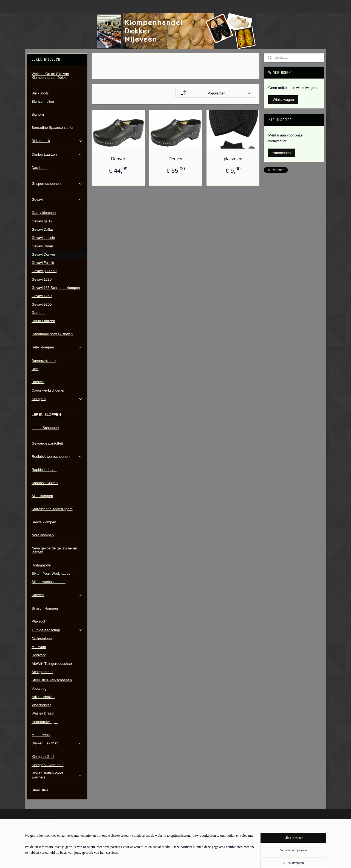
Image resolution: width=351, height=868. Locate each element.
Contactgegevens (41, 837)
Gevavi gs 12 (42, 221)
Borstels (38, 382)
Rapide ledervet (44, 470)
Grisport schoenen (57, 184)
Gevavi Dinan (42, 246)
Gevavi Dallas (43, 229)
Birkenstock (57, 141)
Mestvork (39, 647)
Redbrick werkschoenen (57, 457)
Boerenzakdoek (44, 361)
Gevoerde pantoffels (48, 443)
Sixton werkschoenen (49, 582)
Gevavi (57, 200)
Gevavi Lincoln (43, 238)
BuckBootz (40, 93)
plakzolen (233, 159)
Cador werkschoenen (48, 390)
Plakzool (38, 621)
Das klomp (40, 168)
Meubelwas (41, 735)
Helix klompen (57, 347)
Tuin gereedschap (57, 630)
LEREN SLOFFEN (46, 415)
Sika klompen (42, 496)
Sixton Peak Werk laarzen (52, 573)
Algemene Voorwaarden (46, 831)
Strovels (57, 595)
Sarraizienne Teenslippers (52, 509)
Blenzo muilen (43, 101)
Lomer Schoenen (45, 428)
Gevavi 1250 (42, 296)
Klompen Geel (43, 757)
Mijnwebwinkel (230, 858)
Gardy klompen (44, 213)
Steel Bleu (40, 790)
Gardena (39, 313)
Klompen (57, 399)
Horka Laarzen (43, 321)
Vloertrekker (41, 705)
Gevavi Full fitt (43, 263)
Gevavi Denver (43, 254)
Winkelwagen (283, 100)
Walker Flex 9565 (57, 743)
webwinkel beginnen (188, 858)
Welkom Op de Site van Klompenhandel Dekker (50, 76)
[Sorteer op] (215, 93)
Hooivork (39, 655)
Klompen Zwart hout (47, 765)
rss (170, 858)
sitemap (160, 858)
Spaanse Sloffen (45, 483)
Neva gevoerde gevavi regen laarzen (54, 550)
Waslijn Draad (43, 713)
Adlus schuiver (43, 697)
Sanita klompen (44, 522)
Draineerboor (42, 639)
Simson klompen (45, 608)
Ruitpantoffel (42, 565)
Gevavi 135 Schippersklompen (56, 288)
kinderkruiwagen (45, 722)
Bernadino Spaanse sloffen (53, 128)
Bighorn (38, 114)
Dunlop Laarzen (57, 155)
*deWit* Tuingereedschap (52, 664)
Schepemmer (42, 672)
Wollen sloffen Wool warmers (57, 775)
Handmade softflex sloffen (52, 334)
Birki (35, 369)
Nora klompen (43, 535)
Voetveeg (39, 689)
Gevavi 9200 (42, 304)
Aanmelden (282, 153)
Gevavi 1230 (42, 279)
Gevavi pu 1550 (44, 271)
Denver (118, 159)
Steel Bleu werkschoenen (52, 680)
